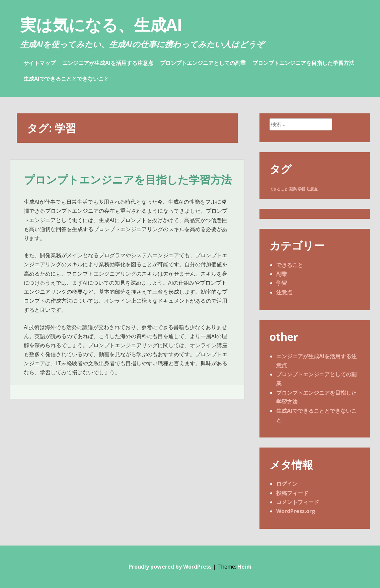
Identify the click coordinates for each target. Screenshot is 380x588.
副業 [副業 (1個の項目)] (293, 189)
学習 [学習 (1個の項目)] (302, 189)
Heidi (244, 567)
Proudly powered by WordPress (170, 567)
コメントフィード (298, 502)
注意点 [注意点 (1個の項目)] (312, 189)
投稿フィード (292, 493)
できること (290, 265)
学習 (282, 283)
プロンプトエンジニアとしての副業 (203, 63)
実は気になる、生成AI (101, 25)
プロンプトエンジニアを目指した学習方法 (303, 63)
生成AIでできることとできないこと (66, 79)
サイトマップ (40, 63)
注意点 (284, 292)
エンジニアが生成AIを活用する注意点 (108, 63)
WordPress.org (296, 511)
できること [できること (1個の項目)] (279, 189)
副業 (282, 274)
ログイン (287, 484)
